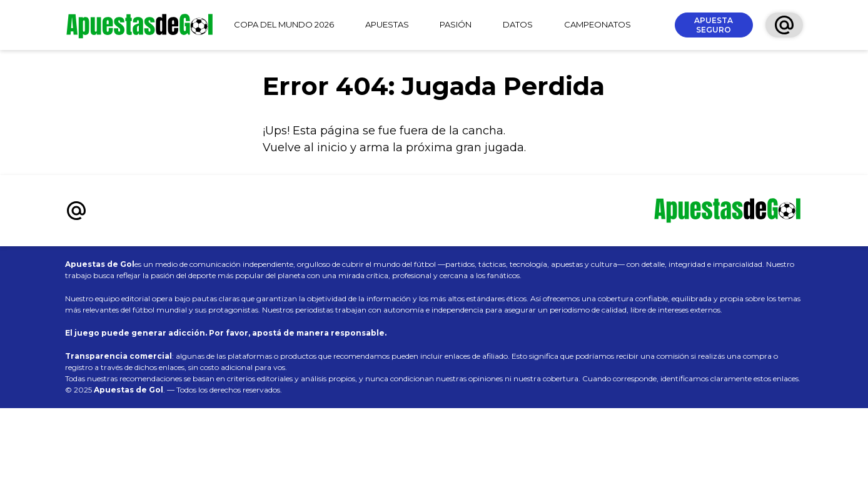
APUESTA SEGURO (714, 25)
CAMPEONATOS (598, 24)
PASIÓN (456, 24)
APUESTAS (387, 24)
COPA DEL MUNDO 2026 (284, 24)
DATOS (518, 24)
